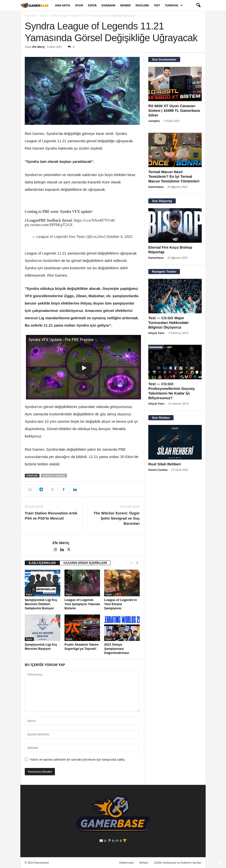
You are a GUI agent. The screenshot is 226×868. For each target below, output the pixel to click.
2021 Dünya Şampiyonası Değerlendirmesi (117, 649)
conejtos (154, 121)
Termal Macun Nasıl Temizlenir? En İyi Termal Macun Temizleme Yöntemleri (174, 176)
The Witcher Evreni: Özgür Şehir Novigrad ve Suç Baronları (117, 518)
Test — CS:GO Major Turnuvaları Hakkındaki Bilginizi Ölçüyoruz (168, 323)
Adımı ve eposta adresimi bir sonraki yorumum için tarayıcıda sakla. (78, 759)
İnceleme (142, 5)
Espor (92, 5)
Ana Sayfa (63, 5)
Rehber (125, 5)
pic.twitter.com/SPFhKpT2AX (49, 225)
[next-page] (137, 563)
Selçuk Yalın (156, 333)
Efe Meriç (39, 47)
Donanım (108, 5)
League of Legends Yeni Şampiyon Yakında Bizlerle (82, 604)
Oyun (79, 5)
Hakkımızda (126, 862)
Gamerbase (156, 187)
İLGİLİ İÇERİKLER (42, 563)
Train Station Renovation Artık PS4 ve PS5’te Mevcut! (51, 516)
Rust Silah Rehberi (165, 464)
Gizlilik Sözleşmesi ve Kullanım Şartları (178, 862)
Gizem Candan (158, 470)
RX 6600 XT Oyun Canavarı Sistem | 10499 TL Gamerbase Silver (174, 110)
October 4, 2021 (120, 236)
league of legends (54, 476)
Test (157, 5)
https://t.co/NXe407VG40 (94, 220)
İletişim (144, 862)
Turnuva (174, 5)
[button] (198, 5)
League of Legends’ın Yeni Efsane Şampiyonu (121, 604)
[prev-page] (131, 563)
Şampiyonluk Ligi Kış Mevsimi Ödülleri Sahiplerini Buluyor (41, 604)
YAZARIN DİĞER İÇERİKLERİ (85, 563)
